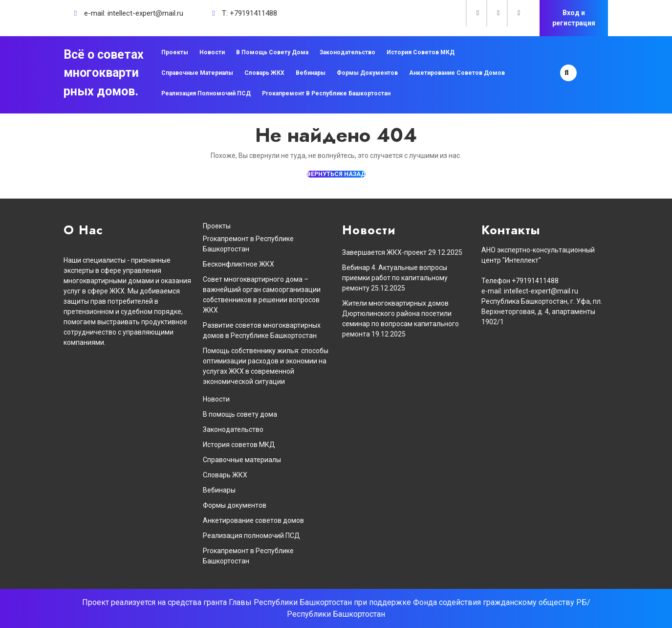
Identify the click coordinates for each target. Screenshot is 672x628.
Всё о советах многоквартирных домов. (104, 73)
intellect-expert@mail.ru (145, 13)
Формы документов (367, 73)
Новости (212, 52)
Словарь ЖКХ (264, 73)
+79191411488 (253, 13)
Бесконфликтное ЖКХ (238, 264)
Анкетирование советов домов (457, 73)
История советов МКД (421, 52)
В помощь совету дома (272, 52)
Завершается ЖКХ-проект (384, 252)
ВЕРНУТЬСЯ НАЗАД (336, 174)
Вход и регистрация (574, 18)
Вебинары (311, 73)
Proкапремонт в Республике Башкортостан (326, 93)
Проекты (175, 52)
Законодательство (347, 52)
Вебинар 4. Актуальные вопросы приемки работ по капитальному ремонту (395, 278)
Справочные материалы (197, 73)
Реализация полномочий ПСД (206, 93)
